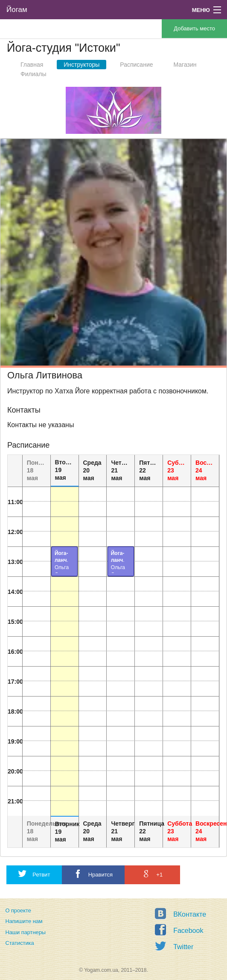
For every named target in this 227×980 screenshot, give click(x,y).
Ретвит (34, 874)
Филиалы (33, 74)
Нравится (93, 874)
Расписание (136, 65)
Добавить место (194, 28)
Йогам (17, 10)
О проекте (18, 911)
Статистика (19, 943)
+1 (152, 874)
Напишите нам (24, 921)
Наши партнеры (25, 932)
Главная (32, 65)
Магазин (185, 65)
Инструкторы (81, 65)
